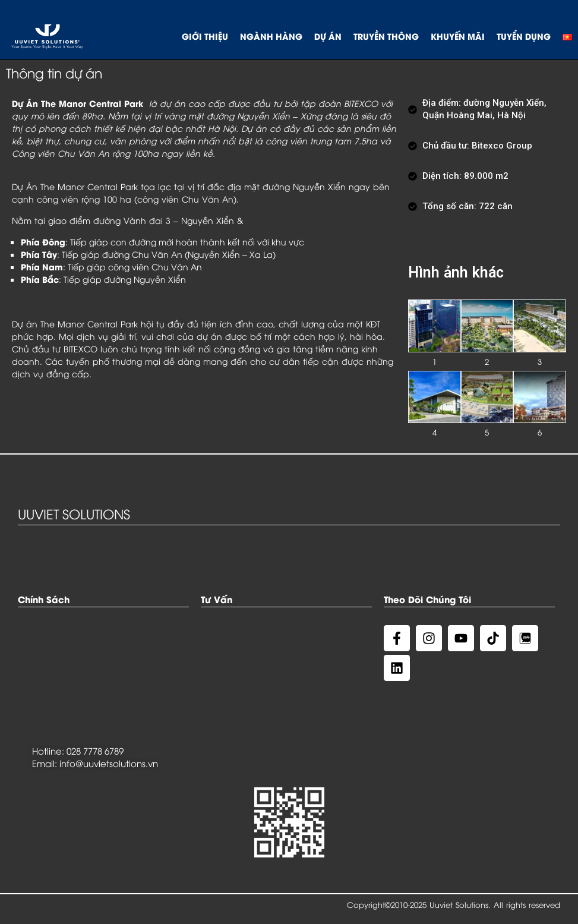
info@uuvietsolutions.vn (109, 763)
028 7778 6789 (95, 750)
